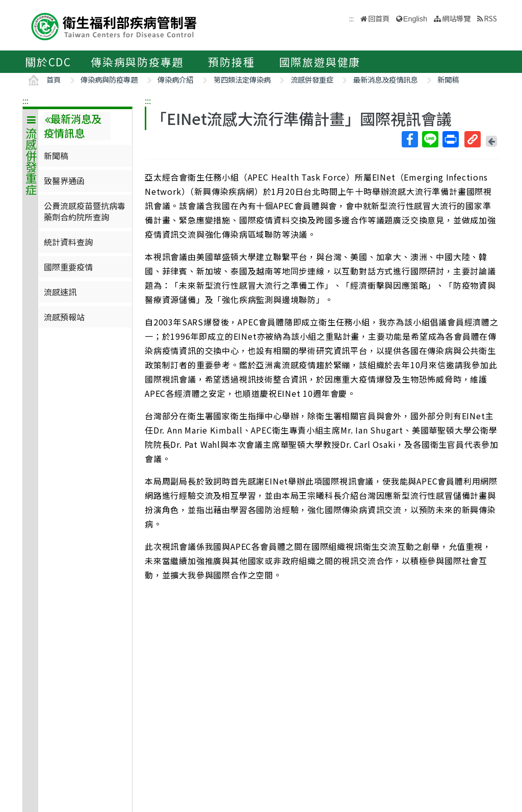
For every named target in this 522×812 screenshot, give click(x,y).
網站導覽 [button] (456, 18)
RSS (490, 18)
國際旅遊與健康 (320, 62)
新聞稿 (448, 79)
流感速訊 (60, 292)
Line (430, 139)
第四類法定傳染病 (242, 79)
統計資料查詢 (68, 242)
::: (25, 100)
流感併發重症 (312, 79)
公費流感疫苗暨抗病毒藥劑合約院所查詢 (85, 211)
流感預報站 (64, 317)
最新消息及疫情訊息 (385, 79)
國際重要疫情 (68, 267)
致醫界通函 (64, 181)
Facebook (409, 139)
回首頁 (379, 18)
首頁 (54, 79)
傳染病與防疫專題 (137, 62)
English (415, 19)
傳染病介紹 (175, 79)
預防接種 (231, 62)
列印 (450, 139)
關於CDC (48, 62)
